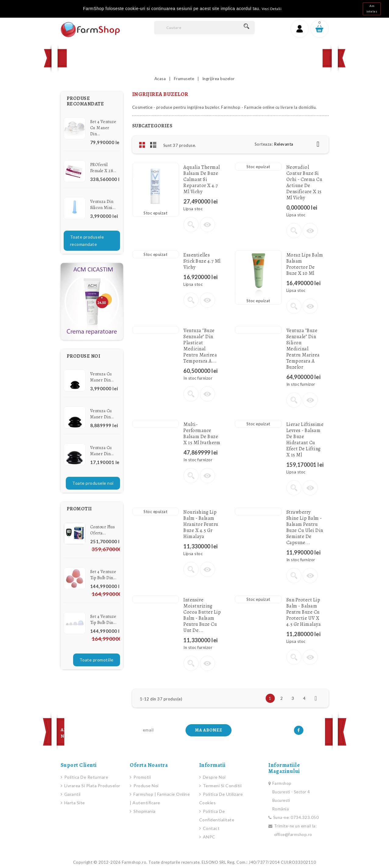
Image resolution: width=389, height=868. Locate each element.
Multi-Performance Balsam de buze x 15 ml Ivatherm (202, 434)
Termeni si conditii (222, 786)
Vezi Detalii (272, 9)
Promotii (179, 58)
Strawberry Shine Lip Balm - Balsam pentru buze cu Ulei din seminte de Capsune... (305, 527)
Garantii (72, 794)
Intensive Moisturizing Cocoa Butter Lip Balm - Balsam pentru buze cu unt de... (202, 615)
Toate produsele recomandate (87, 241)
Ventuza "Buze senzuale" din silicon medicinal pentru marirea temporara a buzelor (303, 349)
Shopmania (144, 811)
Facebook (299, 730)
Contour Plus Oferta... (103, 530)
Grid (142, 145)
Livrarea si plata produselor (92, 786)
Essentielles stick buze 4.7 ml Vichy (202, 261)
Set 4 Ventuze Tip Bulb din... (103, 575)
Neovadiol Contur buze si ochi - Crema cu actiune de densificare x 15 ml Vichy (304, 182)
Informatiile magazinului (284, 768)
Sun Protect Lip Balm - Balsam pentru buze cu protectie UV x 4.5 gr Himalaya (304, 612)
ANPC (209, 837)
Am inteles (372, 9)
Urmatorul (316, 698)
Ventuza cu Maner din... (102, 377)
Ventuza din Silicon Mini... (103, 205)
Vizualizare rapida (207, 225)
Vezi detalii (191, 225)
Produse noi (146, 786)
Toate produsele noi (93, 483)
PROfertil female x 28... (103, 168)
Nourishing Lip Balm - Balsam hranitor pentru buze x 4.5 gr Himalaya (201, 524)
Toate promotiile (97, 660)
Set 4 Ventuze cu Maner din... (103, 128)
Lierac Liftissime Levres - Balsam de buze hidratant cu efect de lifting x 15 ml (305, 440)
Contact (214, 58)
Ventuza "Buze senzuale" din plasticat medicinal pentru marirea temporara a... (200, 346)
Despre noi (214, 777)
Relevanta (299, 144)
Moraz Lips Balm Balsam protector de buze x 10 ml (305, 264)
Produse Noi (139, 58)
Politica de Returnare (86, 777)
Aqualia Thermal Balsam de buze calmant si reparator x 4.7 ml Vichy (202, 179)
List (153, 145)
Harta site (74, 803)
